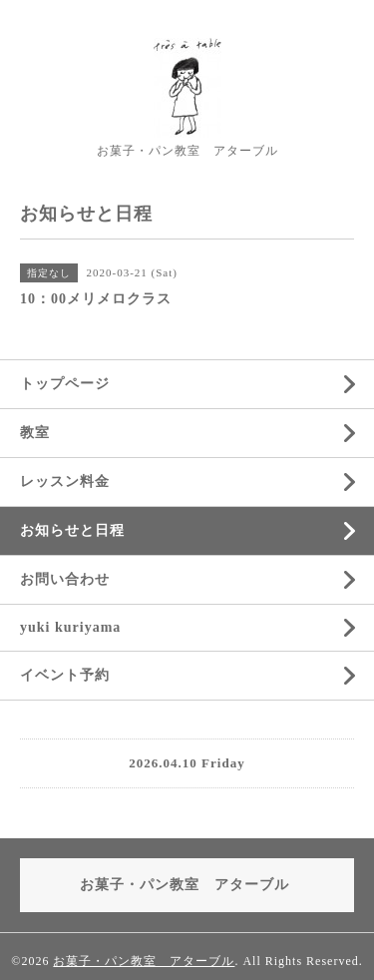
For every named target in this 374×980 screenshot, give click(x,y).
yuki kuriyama (70, 627)
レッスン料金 (65, 482)
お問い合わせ (65, 579)
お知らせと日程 (72, 530)
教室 (35, 433)
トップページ (65, 384)
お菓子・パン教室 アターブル (144, 961)
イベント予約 (65, 675)
